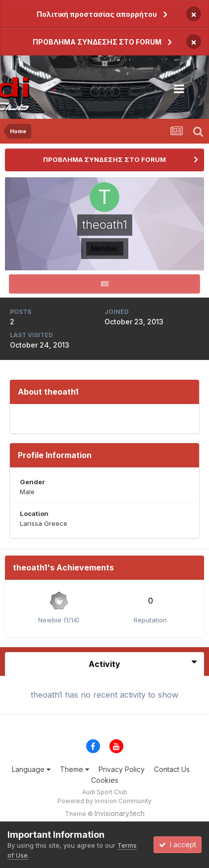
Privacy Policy (122, 769)
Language (31, 769)
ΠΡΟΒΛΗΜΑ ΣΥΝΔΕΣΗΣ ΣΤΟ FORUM (97, 42)
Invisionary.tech (120, 813)
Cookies (105, 780)
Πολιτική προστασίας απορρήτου (97, 14)
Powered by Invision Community (104, 801)
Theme (75, 769)
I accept (178, 844)
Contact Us (172, 769)
